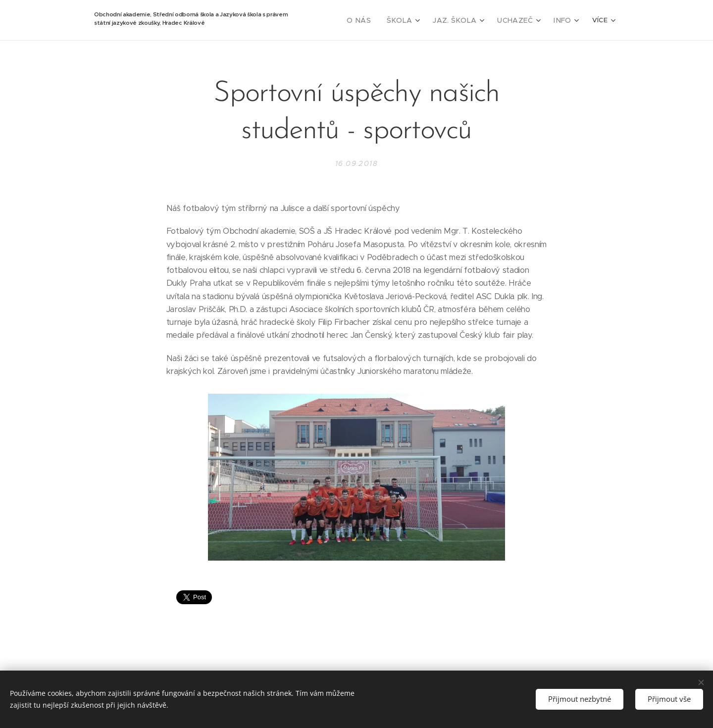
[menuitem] (375, 20)
